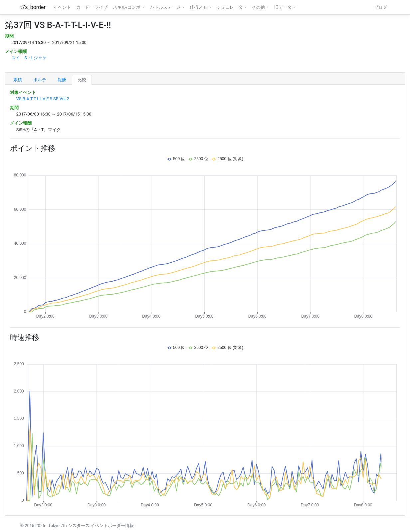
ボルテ (40, 80)
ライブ (101, 7)
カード (83, 7)
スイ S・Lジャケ (29, 58)
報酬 (62, 80)
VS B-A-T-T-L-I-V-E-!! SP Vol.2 (43, 99)
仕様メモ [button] (199, 7)
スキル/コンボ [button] (127, 7)
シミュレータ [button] (230, 7)
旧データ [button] (283, 7)
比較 (82, 80)
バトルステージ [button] (166, 7)
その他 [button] (259, 7)
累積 (18, 80)
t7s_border (33, 7)
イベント (62, 7)
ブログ (381, 7)
